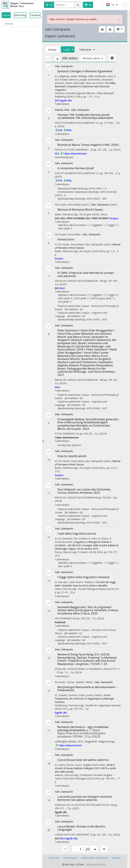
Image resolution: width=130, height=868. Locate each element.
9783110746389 (76, 218)
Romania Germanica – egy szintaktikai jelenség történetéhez (83, 728)
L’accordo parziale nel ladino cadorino (83, 760)
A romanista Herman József (76, 168)
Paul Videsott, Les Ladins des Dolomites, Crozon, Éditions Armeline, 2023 (84, 491)
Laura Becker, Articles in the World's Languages (81, 828)
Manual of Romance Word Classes (80, 209)
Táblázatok (86, 50)
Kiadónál (60, 622)
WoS (62, 288)
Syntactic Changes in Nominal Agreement (85, 71)
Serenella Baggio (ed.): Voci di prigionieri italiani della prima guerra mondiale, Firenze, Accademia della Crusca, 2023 (88, 610)
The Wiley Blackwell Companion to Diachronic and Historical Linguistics (85, 86)
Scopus (114, 218)
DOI (57, 100)
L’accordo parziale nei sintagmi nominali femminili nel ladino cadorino (85, 798)
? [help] (125, 5)
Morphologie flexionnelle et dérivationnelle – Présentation (87, 689)
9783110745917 (101, 218)
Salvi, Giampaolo (64, 66)
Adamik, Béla (62, 110)
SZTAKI (80, 865)
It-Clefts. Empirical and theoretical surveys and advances (86, 274)
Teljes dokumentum (75, 154)
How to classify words (72, 456)
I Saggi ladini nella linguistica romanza (83, 577)
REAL (69, 130)
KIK (73, 865)
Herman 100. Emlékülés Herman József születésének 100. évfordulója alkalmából (85, 116)
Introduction (66, 239)
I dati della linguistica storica (77, 533)
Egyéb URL (66, 100)
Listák (68, 50)
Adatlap (52, 50)
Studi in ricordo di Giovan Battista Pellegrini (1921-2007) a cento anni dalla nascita (85, 768)
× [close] (119, 19)
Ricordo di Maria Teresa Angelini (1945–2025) (88, 145)
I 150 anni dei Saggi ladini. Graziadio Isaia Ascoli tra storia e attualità (85, 584)
